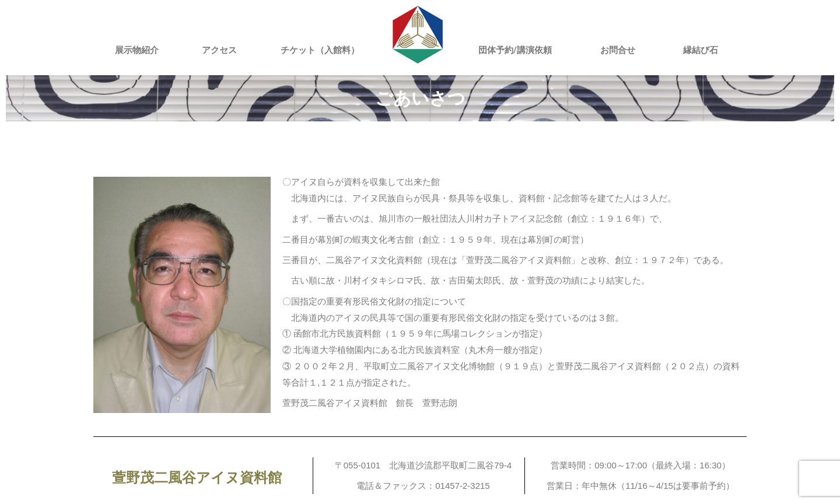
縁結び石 (701, 50)
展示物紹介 (137, 50)
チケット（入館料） (320, 50)
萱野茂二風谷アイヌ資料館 (197, 478)
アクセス (219, 50)
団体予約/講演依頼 (515, 50)
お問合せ (618, 50)
